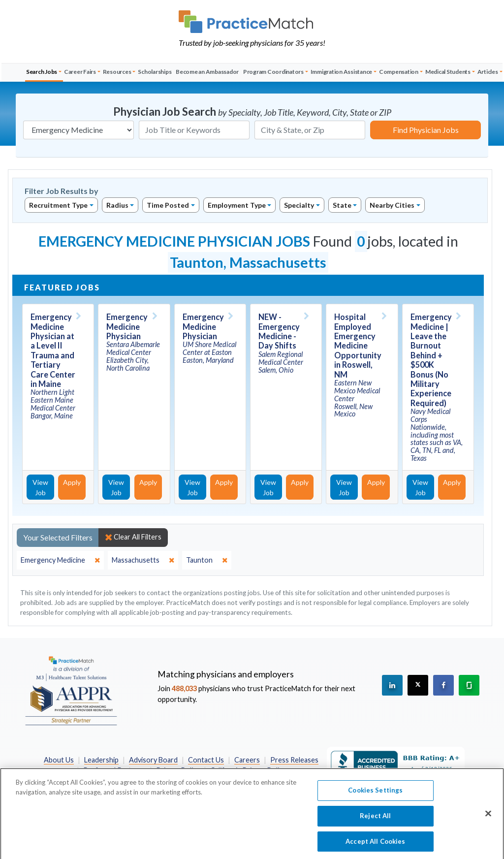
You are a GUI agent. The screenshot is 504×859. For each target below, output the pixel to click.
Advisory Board (153, 760)
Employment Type (237, 205)
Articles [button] (488, 72)
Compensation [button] (399, 72)
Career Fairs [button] (80, 72)
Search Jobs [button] (42, 72)
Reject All (375, 822)
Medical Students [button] (448, 72)
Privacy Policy (178, 770)
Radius (117, 205)
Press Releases (294, 760)
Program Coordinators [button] (273, 72)
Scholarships (155, 72)
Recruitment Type (58, 205)
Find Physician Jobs (426, 130)
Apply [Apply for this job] (72, 482)
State (342, 205)
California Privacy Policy (248, 770)
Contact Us (206, 760)
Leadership (101, 760)
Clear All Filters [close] (133, 537)
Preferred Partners (114, 770)
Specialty (299, 205)
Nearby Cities (392, 205)
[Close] (488, 820)
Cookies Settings (375, 796)
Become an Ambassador (207, 72)
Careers (247, 760)
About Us (59, 760)
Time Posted (168, 205)
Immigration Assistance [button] (342, 72)
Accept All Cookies (375, 847)
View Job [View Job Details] (40, 487)
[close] (60, 560)
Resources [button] (117, 72)
